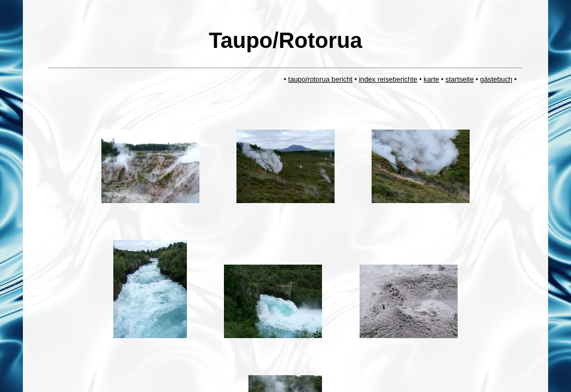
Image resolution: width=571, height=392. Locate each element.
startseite (460, 79)
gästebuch (496, 79)
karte (432, 79)
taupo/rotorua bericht (320, 79)
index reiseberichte (388, 79)
